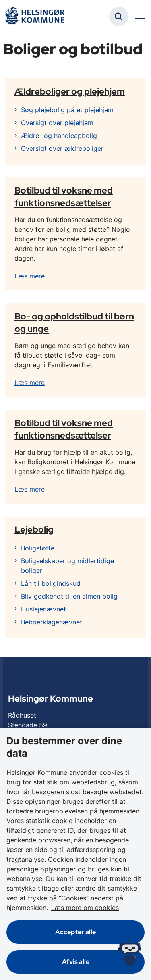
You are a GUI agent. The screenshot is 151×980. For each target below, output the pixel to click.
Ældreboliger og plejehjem (70, 91)
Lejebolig (34, 529)
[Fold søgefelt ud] (119, 16)
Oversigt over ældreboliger (62, 148)
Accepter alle (75, 932)
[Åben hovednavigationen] (143, 16)
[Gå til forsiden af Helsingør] (35, 17)
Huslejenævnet (43, 609)
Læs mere (30, 276)
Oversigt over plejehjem (57, 123)
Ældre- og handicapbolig (59, 136)
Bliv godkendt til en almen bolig (69, 596)
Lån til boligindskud (51, 583)
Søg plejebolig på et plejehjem (67, 110)
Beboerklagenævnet (52, 622)
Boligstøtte (38, 548)
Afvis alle (76, 962)
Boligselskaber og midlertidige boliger (67, 566)
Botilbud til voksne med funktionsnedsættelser (64, 197)
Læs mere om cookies (85, 908)
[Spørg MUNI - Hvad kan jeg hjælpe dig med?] (130, 955)
